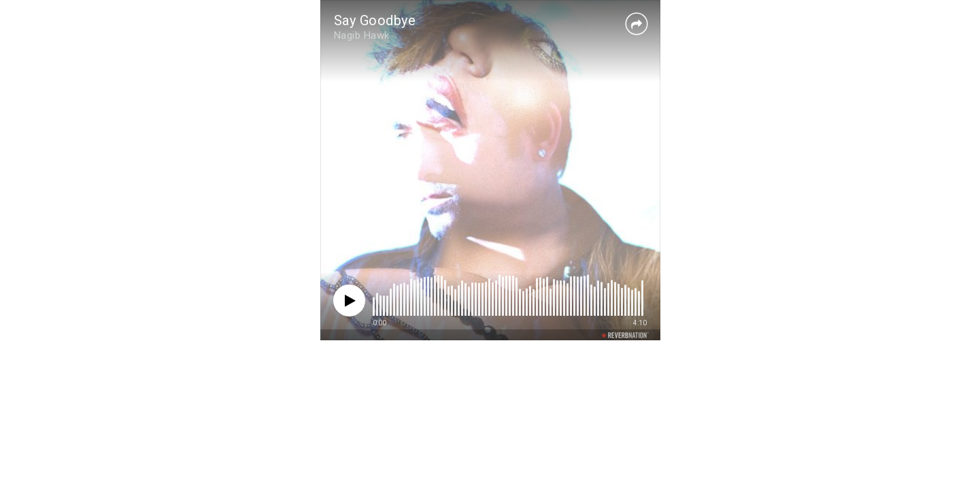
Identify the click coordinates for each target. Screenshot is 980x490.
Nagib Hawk (362, 35)
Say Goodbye (375, 20)
